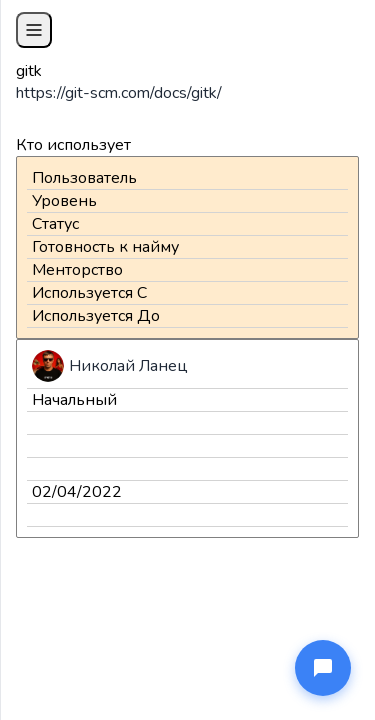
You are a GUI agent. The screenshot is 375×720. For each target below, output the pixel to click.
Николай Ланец (128, 366)
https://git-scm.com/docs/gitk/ (119, 93)
